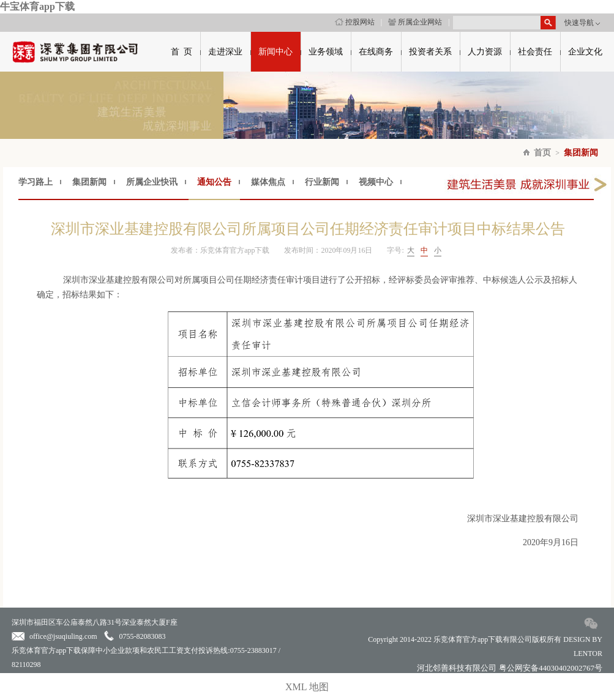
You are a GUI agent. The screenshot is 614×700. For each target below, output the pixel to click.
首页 (542, 153)
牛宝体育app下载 (37, 6)
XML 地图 (307, 687)
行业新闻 (322, 182)
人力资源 (485, 52)
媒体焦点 (268, 182)
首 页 (182, 52)
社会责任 (535, 52)
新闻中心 (275, 52)
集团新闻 (581, 153)
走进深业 (225, 52)
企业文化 (585, 52)
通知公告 (214, 182)
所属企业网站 (415, 22)
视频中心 (376, 182)
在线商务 (376, 52)
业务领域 (326, 52)
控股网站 (355, 22)
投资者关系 (430, 52)
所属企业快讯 (152, 182)
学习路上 (36, 182)
